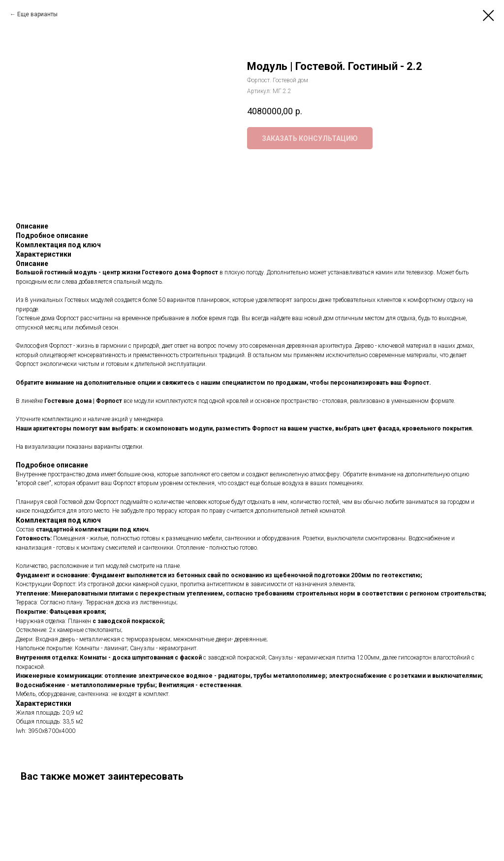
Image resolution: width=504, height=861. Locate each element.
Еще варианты (37, 14)
